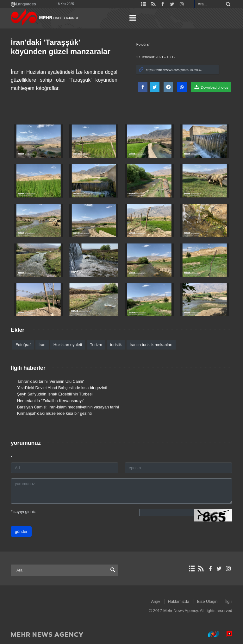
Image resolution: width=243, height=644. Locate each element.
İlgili (229, 601)
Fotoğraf (143, 44)
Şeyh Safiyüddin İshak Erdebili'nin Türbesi (55, 394)
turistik (116, 345)
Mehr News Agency (46, 19)
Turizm (96, 345)
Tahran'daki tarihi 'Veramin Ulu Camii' (50, 381)
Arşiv (156, 601)
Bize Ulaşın (207, 601)
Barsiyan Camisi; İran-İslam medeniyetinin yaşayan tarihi (68, 407)
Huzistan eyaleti (68, 345)
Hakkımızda (179, 601)
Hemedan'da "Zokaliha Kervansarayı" (51, 401)
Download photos (211, 87)
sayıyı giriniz (23, 512)
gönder (21, 532)
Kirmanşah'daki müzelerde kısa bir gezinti (54, 413)
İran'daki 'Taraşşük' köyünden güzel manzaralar (61, 47)
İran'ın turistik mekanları (151, 345)
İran (42, 345)
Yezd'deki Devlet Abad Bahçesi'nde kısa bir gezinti (62, 388)
